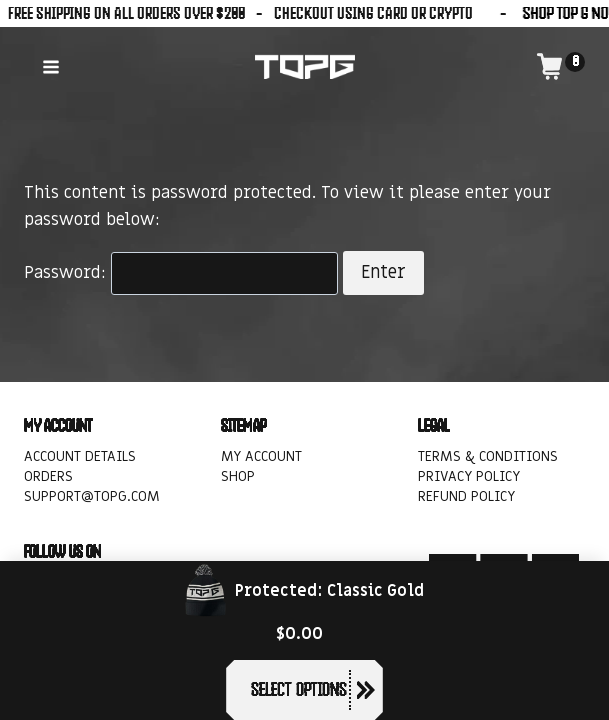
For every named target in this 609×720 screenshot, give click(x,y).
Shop (238, 476)
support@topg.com (92, 497)
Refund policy (466, 497)
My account (261, 456)
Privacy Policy (469, 476)
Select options (298, 689)
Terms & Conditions (488, 456)
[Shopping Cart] (560, 66)
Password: (181, 273)
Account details (80, 456)
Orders (48, 476)
